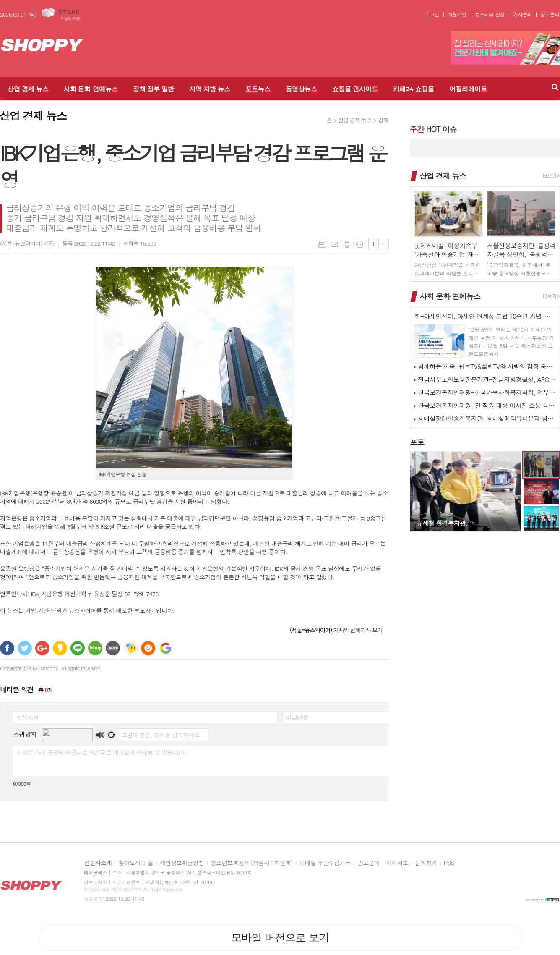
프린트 (347, 244)
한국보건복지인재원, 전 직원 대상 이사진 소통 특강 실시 (487, 405)
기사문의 (522, 14)
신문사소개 (98, 863)
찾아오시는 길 (136, 863)
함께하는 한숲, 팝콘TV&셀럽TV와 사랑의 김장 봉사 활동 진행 (487, 366)
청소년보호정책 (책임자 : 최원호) (251, 863)
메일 (334, 244)
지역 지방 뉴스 (210, 89)
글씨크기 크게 (374, 244)
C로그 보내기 (148, 648)
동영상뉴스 (301, 89)
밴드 (113, 648)
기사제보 (397, 863)
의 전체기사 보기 (336, 630)
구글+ (42, 648)
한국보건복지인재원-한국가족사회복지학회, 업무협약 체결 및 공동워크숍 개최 (487, 392)
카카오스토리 (60, 648)
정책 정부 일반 (154, 89)
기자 (27, 243)
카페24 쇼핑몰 (414, 89)
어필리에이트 (468, 89)
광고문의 (550, 14)
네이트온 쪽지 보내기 (130, 648)
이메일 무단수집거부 (325, 863)
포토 (417, 442)
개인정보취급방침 (182, 863)
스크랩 (359, 244)
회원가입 (457, 14)
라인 (78, 648)
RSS (449, 863)
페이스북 (7, 648)
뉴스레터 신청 (490, 14)
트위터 (25, 648)
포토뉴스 (258, 89)
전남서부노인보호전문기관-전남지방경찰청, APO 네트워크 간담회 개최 (487, 379)
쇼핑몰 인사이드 (355, 89)
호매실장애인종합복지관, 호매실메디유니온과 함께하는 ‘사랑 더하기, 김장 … (487, 418)
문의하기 (426, 863)
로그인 (432, 14)
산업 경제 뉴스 (28, 89)
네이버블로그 (95, 648)
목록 (322, 244)
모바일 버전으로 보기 (280, 937)
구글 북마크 (166, 648)
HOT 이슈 (433, 129)
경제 (383, 120)
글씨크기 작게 (384, 244)
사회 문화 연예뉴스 (91, 89)
